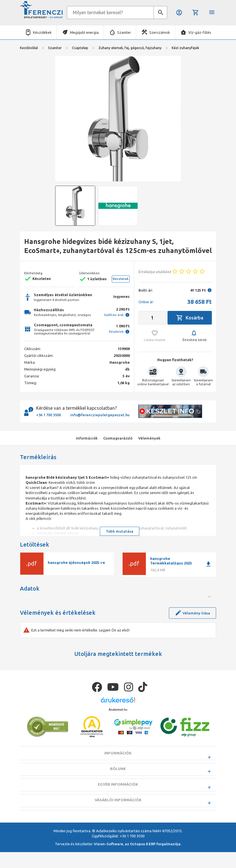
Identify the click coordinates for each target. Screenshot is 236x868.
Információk (118, 783)
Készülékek (42, 32)
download (208, 564)
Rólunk (118, 799)
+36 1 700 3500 (48, 415)
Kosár (196, 12)
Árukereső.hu (118, 739)
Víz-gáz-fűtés (200, 32)
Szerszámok (160, 32)
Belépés (179, 12)
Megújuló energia (84, 32)
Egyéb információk (118, 814)
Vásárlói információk (118, 830)
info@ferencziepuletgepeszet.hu (100, 415)
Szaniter (124, 32)
